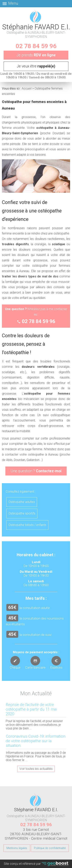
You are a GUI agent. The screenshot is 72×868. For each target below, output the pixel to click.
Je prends (36, 55)
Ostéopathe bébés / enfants (27, 525)
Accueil (27, 88)
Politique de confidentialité (50, 848)
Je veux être (36, 66)
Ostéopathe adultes (22, 502)
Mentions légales (17, 848)
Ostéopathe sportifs (22, 513)
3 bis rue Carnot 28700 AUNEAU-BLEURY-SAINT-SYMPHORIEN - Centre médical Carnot (36, 834)
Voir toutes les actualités (36, 769)
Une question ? (36, 471)
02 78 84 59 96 (36, 46)
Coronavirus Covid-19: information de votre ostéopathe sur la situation (36, 741)
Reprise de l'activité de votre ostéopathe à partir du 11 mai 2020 (31, 709)
